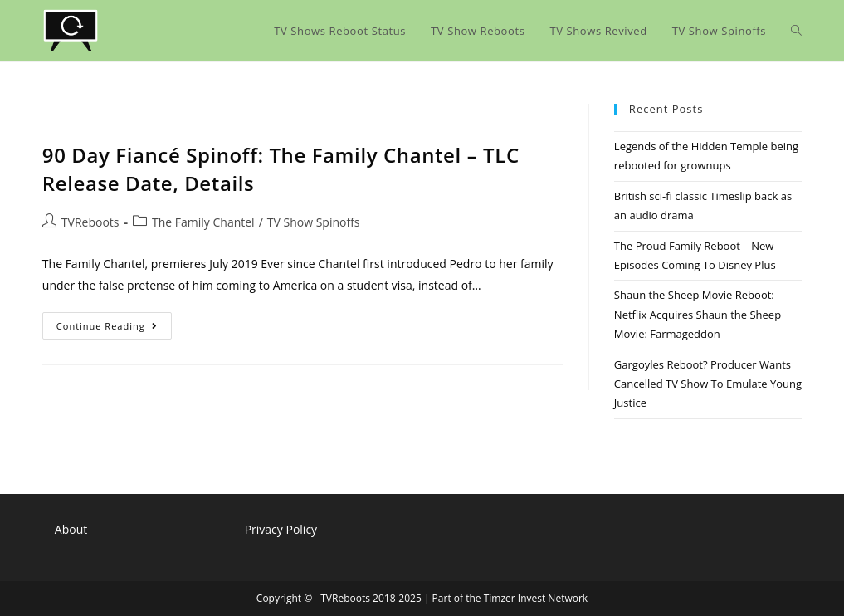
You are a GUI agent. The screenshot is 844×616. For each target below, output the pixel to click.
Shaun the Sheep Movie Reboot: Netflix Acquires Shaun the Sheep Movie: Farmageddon (698, 314)
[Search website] (796, 31)
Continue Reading (114, 329)
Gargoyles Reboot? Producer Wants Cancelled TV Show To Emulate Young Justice (708, 384)
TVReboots (90, 222)
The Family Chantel (203, 222)
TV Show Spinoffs (314, 222)
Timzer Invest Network (536, 598)
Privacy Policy (281, 529)
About (71, 529)
